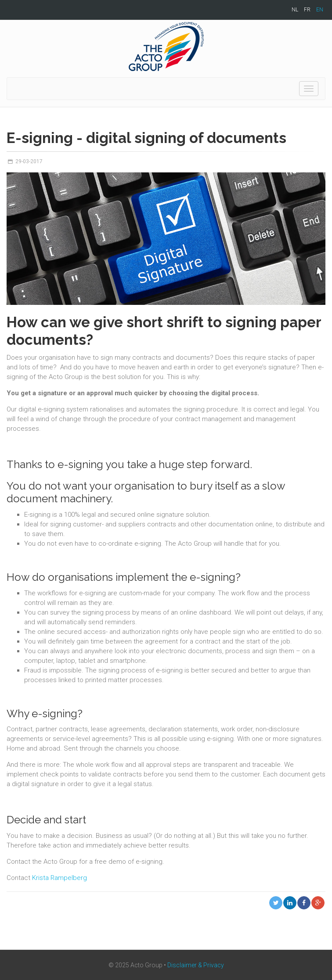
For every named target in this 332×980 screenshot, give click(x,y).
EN (320, 10)
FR (307, 10)
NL (295, 10)
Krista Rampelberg (60, 878)
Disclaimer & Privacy (196, 965)
